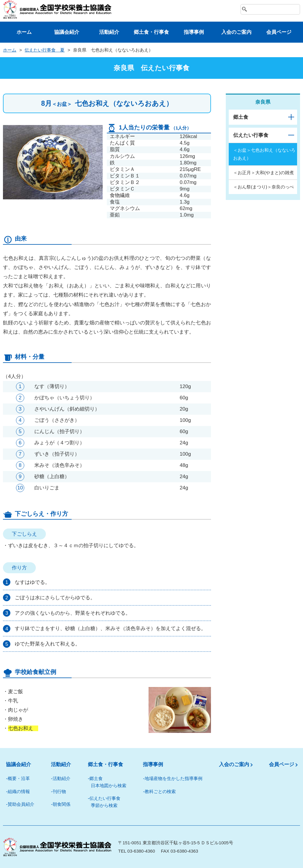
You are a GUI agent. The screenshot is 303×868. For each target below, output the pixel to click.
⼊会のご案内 (236, 32)
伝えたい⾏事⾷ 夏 (45, 50)
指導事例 (194, 32)
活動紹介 (109, 32)
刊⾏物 (59, 791)
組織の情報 (19, 791)
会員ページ (279, 32)
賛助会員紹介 (21, 804)
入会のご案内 (234, 764)
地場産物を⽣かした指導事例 (174, 778)
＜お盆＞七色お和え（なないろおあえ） (264, 154)
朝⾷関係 (62, 804)
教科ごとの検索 (160, 791)
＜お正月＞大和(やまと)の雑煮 (263, 173)
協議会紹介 (67, 32)
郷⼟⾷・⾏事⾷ (151, 32)
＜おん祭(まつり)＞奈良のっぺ (263, 187)
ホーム (24, 32)
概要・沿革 (19, 778)
